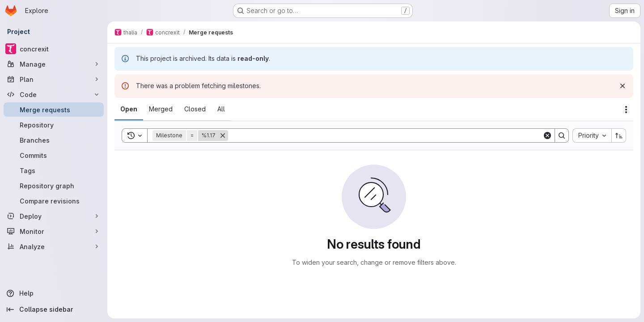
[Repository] (54, 125)
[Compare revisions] (54, 201)
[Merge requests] (54, 110)
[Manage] (54, 64)
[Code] (54, 94)
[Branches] (54, 140)
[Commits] (54, 155)
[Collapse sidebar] (54, 309)
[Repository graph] (54, 186)
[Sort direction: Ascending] (619, 136)
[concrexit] (54, 49)
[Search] (385, 136)
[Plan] (54, 79)
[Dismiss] (623, 86)
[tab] (129, 109)
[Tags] (54, 170)
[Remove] (223, 136)
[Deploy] (54, 216)
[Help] (54, 293)
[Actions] (626, 110)
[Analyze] (54, 246)
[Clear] (547, 136)
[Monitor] (54, 231)
